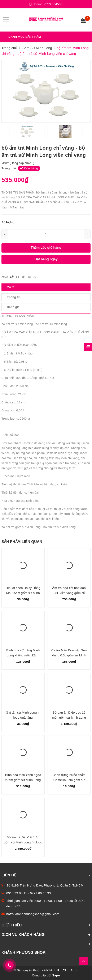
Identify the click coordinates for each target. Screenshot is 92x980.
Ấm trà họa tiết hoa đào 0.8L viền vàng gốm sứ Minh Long (69, 593)
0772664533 (53, 4)
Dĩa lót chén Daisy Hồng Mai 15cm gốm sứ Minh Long (23, 593)
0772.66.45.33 (40, 893)
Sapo (56, 975)
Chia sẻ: (8, 277)
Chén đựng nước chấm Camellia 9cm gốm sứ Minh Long (69, 780)
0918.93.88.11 (17, 893)
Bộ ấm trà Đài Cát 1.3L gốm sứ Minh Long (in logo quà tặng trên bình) (23, 842)
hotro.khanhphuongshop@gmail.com (33, 914)
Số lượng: (8, 222)
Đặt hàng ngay (46, 259)
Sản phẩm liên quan (22, 542)
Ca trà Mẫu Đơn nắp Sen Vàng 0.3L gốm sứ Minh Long (69, 655)
